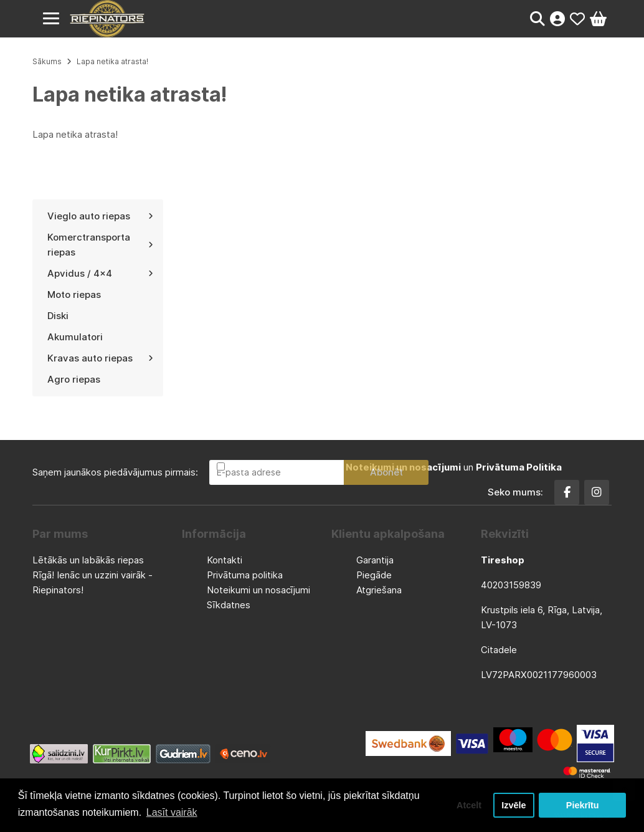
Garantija (375, 560)
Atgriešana (379, 590)
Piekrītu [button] (583, 805)
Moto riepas (74, 294)
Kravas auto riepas (100, 358)
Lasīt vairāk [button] (172, 812)
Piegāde (374, 575)
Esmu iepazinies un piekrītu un (395, 467)
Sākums (47, 61)
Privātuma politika (245, 575)
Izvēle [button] (514, 805)
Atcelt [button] (469, 805)
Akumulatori (75, 337)
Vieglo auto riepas (100, 216)
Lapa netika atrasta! (112, 61)
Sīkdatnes (229, 605)
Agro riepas (74, 379)
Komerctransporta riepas (100, 245)
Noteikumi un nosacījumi (258, 590)
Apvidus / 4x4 (100, 273)
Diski (58, 316)
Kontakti (225, 560)
